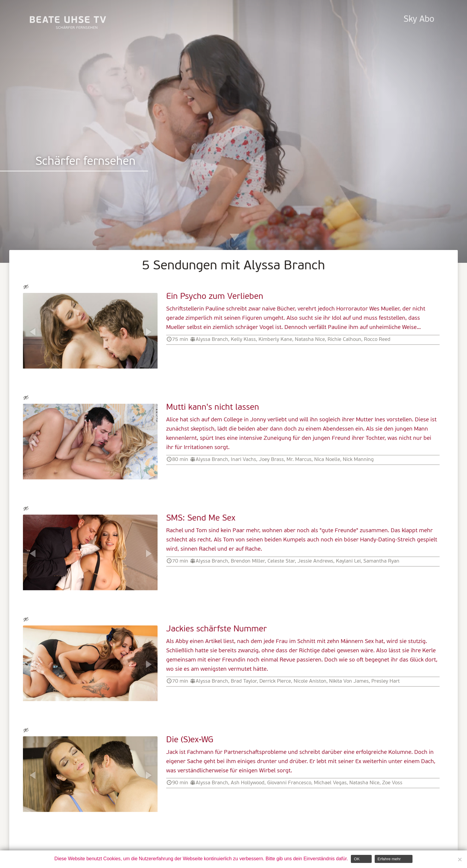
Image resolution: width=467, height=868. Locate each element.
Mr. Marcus (299, 460)
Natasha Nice (310, 340)
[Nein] (460, 859)
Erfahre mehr (389, 859)
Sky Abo (419, 20)
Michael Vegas (330, 783)
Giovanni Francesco (289, 783)
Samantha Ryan (381, 561)
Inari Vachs (243, 460)
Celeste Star (281, 561)
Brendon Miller (248, 561)
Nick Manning (358, 460)
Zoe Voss (392, 783)
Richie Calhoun (344, 340)
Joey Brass (271, 460)
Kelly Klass (243, 340)
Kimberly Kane (275, 340)
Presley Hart (386, 681)
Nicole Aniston (310, 681)
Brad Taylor (244, 681)
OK (357, 859)
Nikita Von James (349, 681)
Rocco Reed (377, 340)
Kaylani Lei (348, 561)
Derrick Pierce (275, 681)
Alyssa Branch (212, 340)
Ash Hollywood (248, 783)
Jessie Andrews (315, 561)
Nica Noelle (327, 460)
